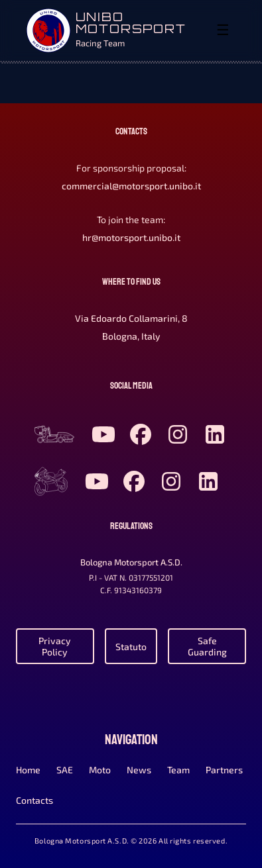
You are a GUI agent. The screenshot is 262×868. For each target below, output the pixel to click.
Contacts (34, 800)
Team (178, 770)
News (139, 770)
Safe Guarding (207, 646)
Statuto (131, 647)
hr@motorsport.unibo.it (131, 237)
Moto (100, 770)
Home (28, 770)
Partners (224, 770)
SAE (65, 770)
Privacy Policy (55, 646)
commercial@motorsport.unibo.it (131, 186)
